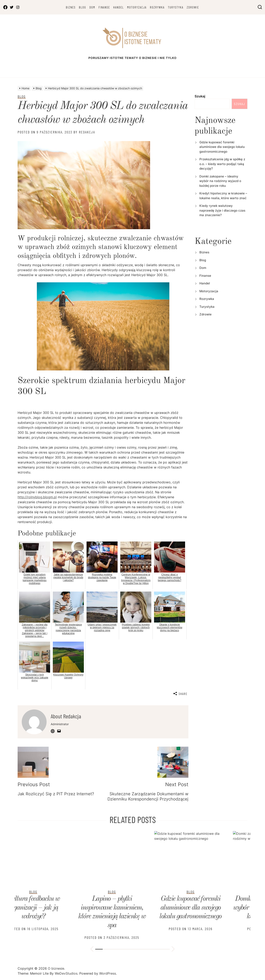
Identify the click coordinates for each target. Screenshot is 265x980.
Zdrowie (193, 7)
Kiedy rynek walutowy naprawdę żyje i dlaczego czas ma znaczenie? (222, 210)
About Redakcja (66, 716)
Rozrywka (157, 7)
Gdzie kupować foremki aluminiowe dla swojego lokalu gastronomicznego (222, 147)
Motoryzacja (137, 7)
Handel (119, 7)
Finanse (104, 7)
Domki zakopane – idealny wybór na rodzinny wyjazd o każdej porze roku (220, 181)
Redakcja (87, 132)
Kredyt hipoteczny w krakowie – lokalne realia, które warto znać (211, 908)
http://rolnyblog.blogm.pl (37, 497)
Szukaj (200, 96)
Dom (92, 7)
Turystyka (176, 7)
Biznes (71, 7)
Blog (83, 7)
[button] (92, 950)
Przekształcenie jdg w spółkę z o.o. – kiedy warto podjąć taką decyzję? (222, 164)
